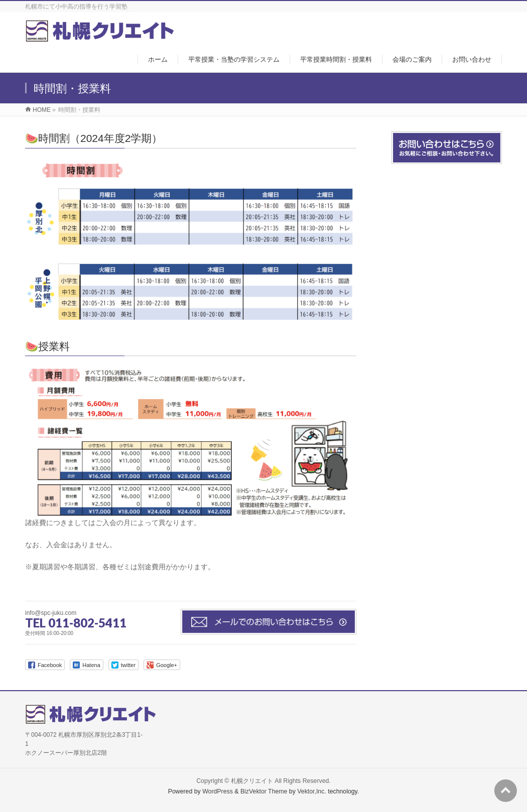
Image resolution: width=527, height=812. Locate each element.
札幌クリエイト (252, 781)
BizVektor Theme (264, 791)
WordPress (218, 791)
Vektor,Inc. (312, 791)
